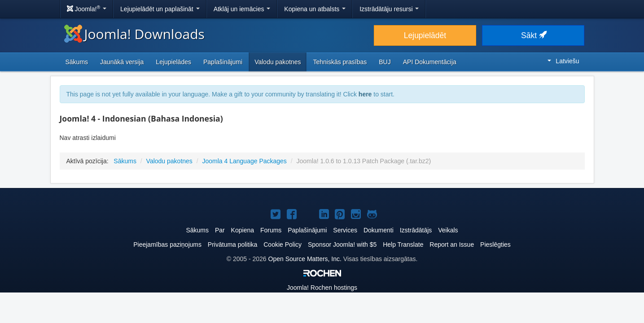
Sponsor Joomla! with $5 (342, 244)
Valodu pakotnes (278, 62)
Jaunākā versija (122, 62)
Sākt (533, 35)
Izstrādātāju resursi (389, 9)
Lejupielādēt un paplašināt (160, 9)
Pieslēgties (495, 244)
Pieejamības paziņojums (167, 244)
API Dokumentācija (430, 62)
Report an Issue (452, 244)
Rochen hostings (322, 288)
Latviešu (563, 61)
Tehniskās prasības (340, 62)
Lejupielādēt (425, 35)
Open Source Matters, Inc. (305, 259)
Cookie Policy (283, 244)
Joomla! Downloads (134, 34)
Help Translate (403, 244)
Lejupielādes (173, 62)
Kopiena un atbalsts (315, 9)
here (365, 94)
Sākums (77, 62)
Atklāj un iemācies (242, 9)
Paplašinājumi (223, 62)
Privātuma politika (233, 244)
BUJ (385, 62)
